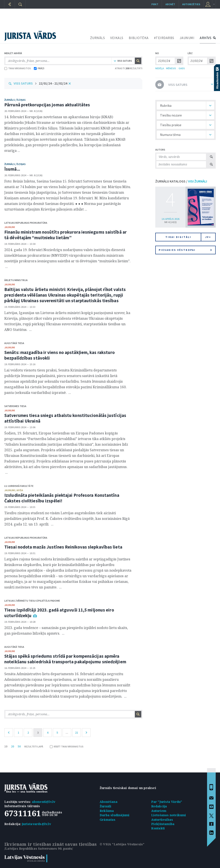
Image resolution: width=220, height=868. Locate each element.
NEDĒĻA (160, 68)
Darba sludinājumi (115, 815)
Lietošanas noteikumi (169, 815)
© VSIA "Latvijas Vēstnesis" (122, 844)
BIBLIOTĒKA (139, 38)
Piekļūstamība (163, 824)
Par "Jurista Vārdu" (167, 802)
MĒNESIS (171, 68)
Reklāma (107, 811)
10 (6, 746)
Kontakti (158, 828)
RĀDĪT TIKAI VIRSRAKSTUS (67, 746)
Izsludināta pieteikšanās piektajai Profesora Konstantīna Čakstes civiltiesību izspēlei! (62, 498)
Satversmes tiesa (15, 406)
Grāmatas (108, 820)
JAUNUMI (187, 38)
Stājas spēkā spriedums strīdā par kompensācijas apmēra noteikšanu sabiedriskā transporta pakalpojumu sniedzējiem (65, 659)
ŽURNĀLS (98, 38)
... (67, 733)
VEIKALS (117, 38)
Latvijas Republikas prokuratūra (26, 223)
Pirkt (155, 4)
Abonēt (170, 4)
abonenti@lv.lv (44, 802)
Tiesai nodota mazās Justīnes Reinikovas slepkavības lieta (63, 547)
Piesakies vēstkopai (185, 250)
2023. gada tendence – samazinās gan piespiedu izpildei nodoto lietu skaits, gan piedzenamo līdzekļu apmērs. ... (66, 631)
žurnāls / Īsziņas (15, 100)
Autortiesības (162, 820)
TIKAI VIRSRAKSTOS (18, 68)
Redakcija (159, 806)
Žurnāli (105, 806)
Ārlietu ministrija (16, 280)
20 (13, 746)
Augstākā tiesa (14, 343)
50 (19, 746)
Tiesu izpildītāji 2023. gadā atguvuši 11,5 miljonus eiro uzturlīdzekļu (59, 613)
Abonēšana (109, 802)
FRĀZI (39, 68)
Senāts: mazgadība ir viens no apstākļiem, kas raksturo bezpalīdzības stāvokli (60, 355)
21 (77, 733)
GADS (182, 68)
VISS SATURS (23, 83)
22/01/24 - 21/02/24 (53, 83)
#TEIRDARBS (164, 38)
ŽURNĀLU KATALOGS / (181, 181)
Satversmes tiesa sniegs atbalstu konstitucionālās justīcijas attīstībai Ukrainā (65, 418)
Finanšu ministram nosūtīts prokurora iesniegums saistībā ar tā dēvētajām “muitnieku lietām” (65, 235)
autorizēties (191, 4)
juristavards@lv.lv (36, 824)
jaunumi (10, 227)
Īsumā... (12, 169)
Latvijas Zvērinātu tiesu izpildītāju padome (32, 601)
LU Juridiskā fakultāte (19, 486)
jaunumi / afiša (14, 490)
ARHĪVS (206, 38)
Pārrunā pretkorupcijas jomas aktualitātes (47, 105)
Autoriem (159, 811)
